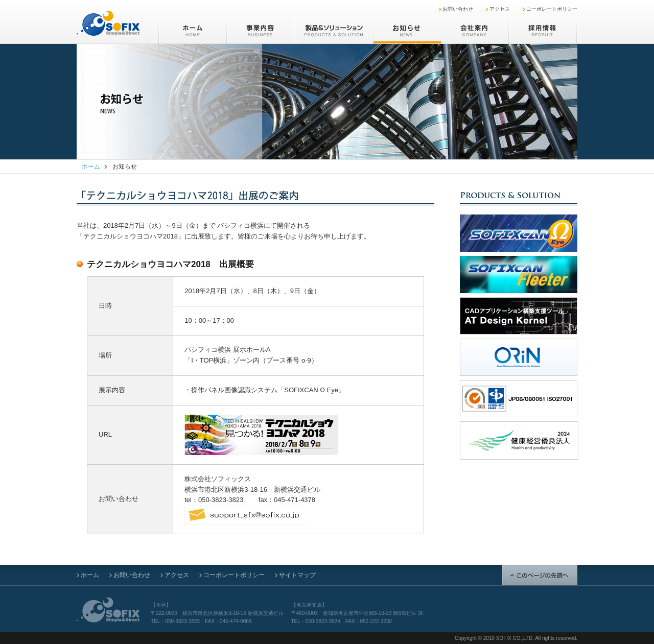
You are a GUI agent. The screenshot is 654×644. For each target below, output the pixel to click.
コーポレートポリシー (552, 9)
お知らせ (407, 29)
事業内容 (260, 29)
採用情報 (543, 29)
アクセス (500, 9)
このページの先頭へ (540, 575)
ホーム (192, 29)
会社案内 (475, 29)
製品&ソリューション (333, 29)
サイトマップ (297, 575)
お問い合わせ (458, 9)
